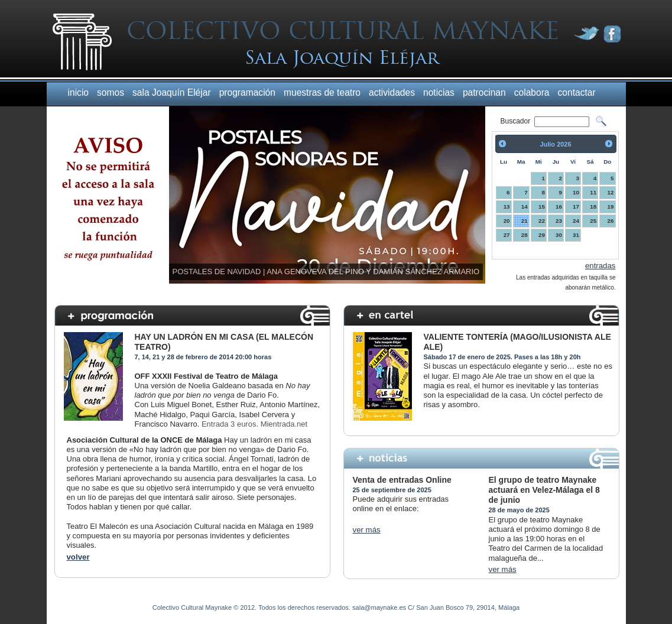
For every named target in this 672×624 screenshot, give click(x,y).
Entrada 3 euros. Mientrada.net (254, 424)
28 (525, 235)
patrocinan (484, 92)
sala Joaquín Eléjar (172, 92)
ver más (367, 530)
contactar (577, 92)
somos (111, 92)
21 (525, 221)
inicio (79, 92)
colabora (532, 92)
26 (611, 221)
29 (542, 235)
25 (593, 221)
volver (78, 557)
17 (576, 207)
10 (576, 192)
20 (507, 221)
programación (247, 92)
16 (559, 207)
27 (507, 235)
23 (559, 221)
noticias (439, 92)
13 (507, 207)
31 (576, 235)
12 (611, 192)
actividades (392, 92)
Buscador (517, 121)
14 (525, 207)
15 (542, 207)
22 (542, 221)
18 (593, 207)
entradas (600, 266)
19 (611, 207)
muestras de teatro (322, 92)
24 (576, 221)
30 (559, 235)
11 (593, 192)
